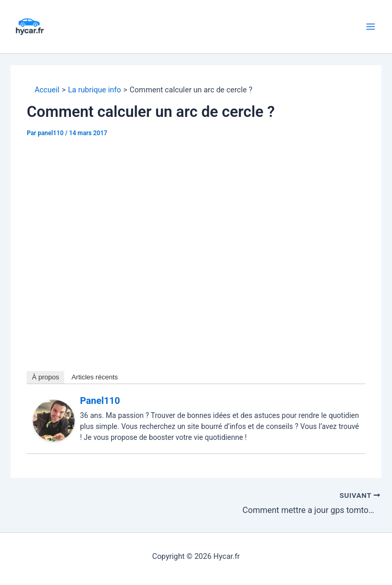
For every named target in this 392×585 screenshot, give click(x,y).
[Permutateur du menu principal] (371, 27)
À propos (45, 377)
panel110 (100, 401)
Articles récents (95, 377)
